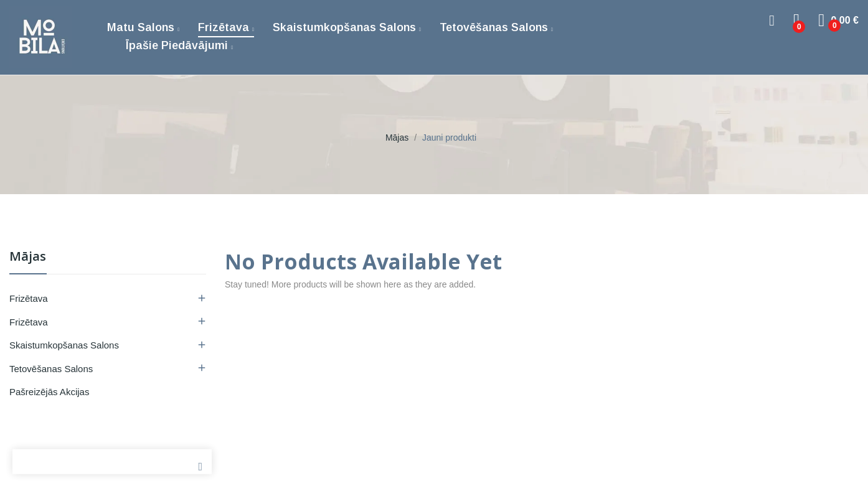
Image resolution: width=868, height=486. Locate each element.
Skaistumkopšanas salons (64, 345)
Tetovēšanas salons (51, 369)
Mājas (28, 257)
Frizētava (29, 298)
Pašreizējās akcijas (49, 392)
